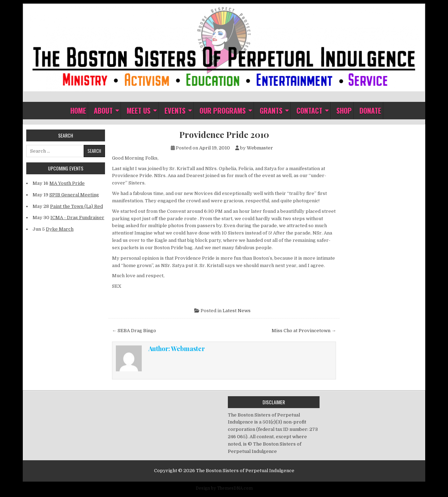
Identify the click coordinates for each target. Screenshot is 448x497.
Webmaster (260, 148)
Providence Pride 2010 (224, 135)
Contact (309, 111)
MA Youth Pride (67, 183)
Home (78, 111)
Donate (370, 111)
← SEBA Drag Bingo (134, 331)
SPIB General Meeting (74, 195)
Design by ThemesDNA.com (224, 488)
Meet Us (139, 111)
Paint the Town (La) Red (76, 206)
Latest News (237, 311)
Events (175, 111)
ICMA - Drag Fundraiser (77, 218)
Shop (344, 111)
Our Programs (223, 111)
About (103, 111)
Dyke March (60, 229)
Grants (271, 111)
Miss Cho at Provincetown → (304, 331)
